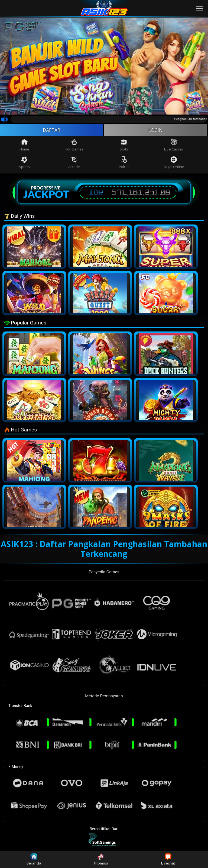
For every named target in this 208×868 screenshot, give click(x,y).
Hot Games (74, 146)
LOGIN (156, 130)
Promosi (101, 859)
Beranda (34, 859)
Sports (25, 163)
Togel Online (174, 163)
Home (24, 146)
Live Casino (174, 146)
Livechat (168, 859)
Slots (124, 146)
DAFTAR (52, 130)
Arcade (74, 163)
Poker (124, 163)
